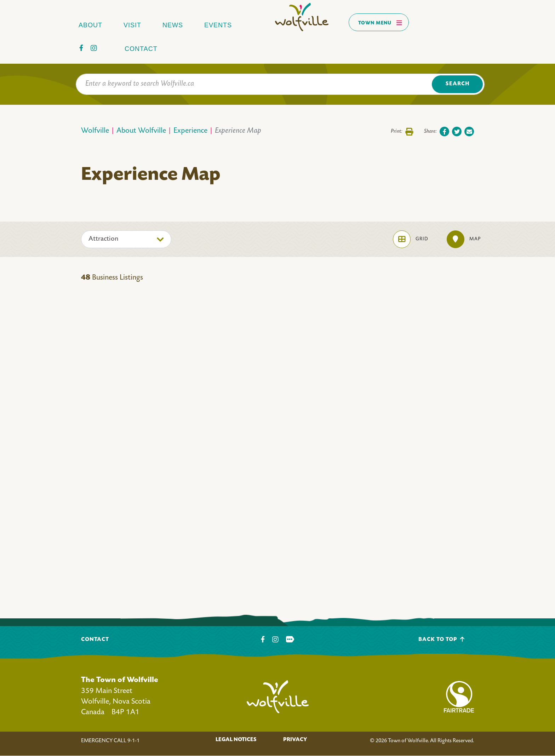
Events (218, 25)
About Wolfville (141, 131)
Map (464, 239)
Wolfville (95, 131)
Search (457, 84)
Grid (411, 239)
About (90, 25)
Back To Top (442, 639)
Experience (190, 131)
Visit (132, 25)
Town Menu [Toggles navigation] (380, 23)
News (173, 25)
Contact (141, 49)
